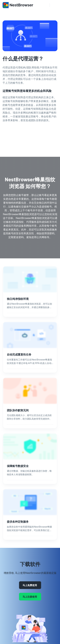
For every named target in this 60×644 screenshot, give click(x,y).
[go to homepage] (19, 6)
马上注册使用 (30, 597)
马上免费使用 (30, 585)
